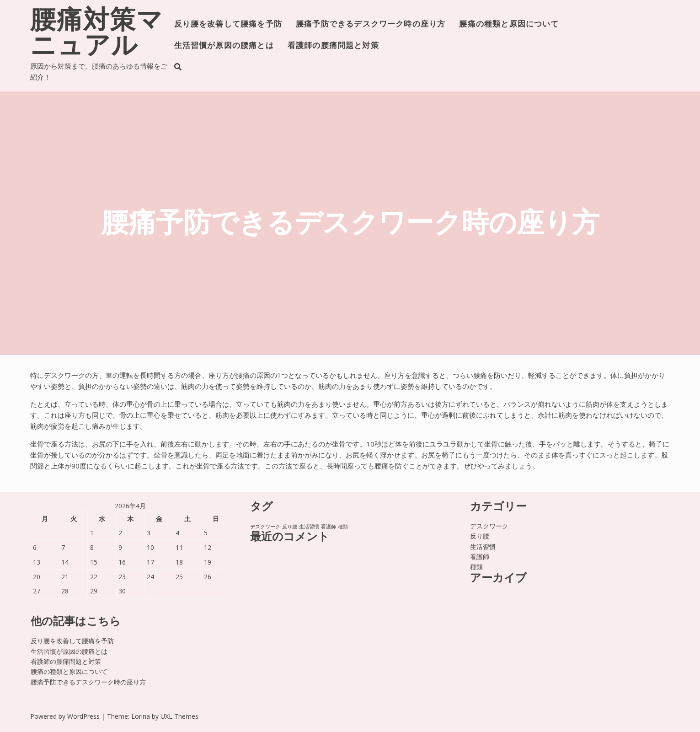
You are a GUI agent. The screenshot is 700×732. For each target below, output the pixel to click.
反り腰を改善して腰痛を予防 (228, 24)
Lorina (141, 716)
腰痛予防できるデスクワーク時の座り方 (371, 24)
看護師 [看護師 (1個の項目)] (329, 527)
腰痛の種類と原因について (509, 24)
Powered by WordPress (65, 716)
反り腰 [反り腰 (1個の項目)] (290, 527)
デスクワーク (489, 526)
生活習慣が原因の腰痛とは (224, 46)
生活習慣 (483, 546)
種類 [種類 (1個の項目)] (343, 527)
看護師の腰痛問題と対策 (333, 46)
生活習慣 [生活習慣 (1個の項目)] (309, 527)
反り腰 (480, 536)
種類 (476, 567)
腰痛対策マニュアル (97, 35)
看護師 (480, 557)
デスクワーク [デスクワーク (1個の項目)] (265, 527)
